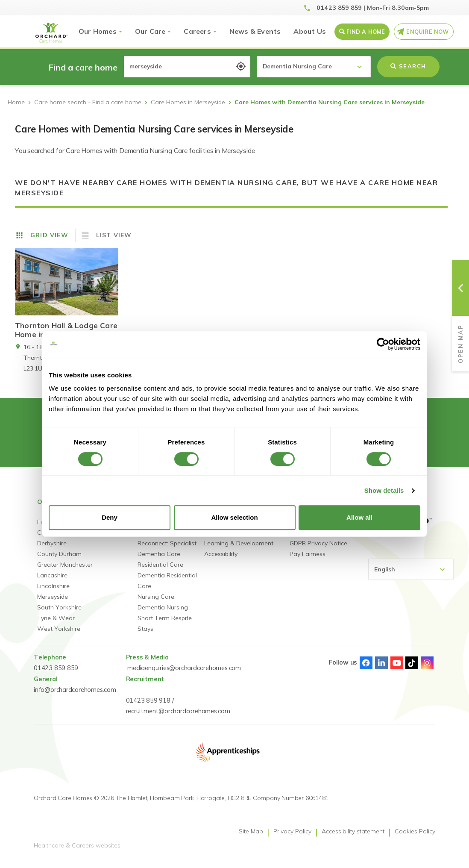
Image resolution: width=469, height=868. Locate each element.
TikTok (412, 669)
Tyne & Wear (56, 624)
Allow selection (234, 517)
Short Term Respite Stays (165, 630)
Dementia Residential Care (167, 587)
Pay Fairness (308, 560)
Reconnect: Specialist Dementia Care (167, 555)
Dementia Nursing (163, 614)
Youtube (397, 669)
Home (16, 102)
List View (114, 235)
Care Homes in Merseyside (188, 102)
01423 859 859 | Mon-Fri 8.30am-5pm (373, 8)
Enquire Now (427, 32)
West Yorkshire (59, 635)
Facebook (366, 669)
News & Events (255, 31)
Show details (384, 490)
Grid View (49, 235)
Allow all (359, 517)
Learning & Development (239, 550)
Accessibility (221, 560)
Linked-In (381, 669)
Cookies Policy (415, 838)
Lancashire (52, 582)
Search (408, 66)
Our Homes (98, 31)
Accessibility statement (353, 838)
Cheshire (49, 539)
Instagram (427, 669)
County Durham (59, 560)
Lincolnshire (53, 592)
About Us (310, 31)
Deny (110, 517)
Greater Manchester (65, 571)
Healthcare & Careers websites (77, 852)
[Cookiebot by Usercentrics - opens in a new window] (383, 344)
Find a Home (366, 32)
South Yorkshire (59, 614)
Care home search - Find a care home (88, 102)
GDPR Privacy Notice (318, 550)
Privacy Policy (292, 838)
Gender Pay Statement (322, 539)
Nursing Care (156, 603)
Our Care (150, 31)
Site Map (251, 838)
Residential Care (160, 571)
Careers (197, 31)
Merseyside (53, 603)
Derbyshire (52, 550)
